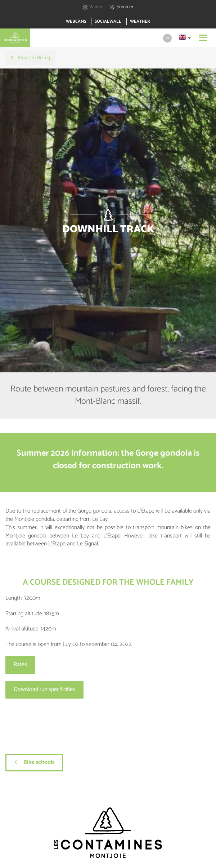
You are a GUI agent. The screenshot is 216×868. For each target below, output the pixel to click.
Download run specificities (44, 689)
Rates (20, 665)
